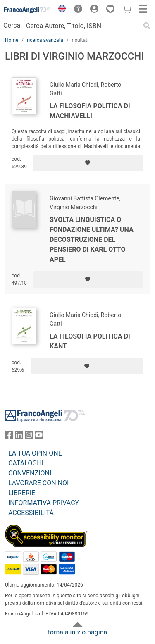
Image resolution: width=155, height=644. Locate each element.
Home (12, 40)
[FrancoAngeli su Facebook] (9, 437)
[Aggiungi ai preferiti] (88, 163)
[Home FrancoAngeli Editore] (27, 10)
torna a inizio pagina (77, 632)
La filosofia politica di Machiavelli (90, 111)
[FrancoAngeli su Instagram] (29, 437)
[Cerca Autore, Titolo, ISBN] (82, 26)
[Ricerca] (147, 26)
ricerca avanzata (45, 40)
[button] (60, 10)
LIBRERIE (22, 493)
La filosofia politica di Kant (90, 341)
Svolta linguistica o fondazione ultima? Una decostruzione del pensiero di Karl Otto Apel (92, 240)
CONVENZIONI (30, 473)
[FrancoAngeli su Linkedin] (19, 437)
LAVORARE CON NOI (38, 483)
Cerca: (13, 25)
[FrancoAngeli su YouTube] (39, 437)
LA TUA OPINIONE (35, 453)
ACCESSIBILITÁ (31, 513)
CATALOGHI (26, 463)
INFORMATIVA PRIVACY (44, 503)
